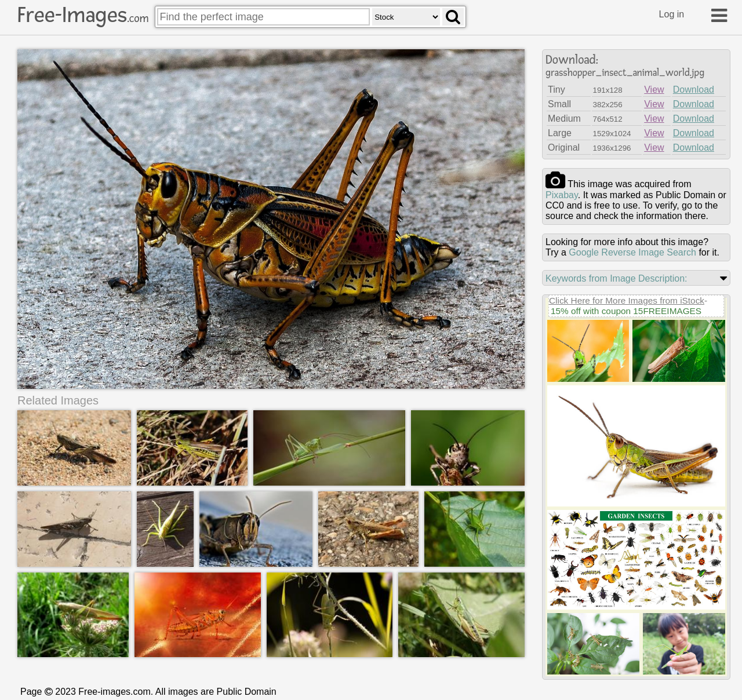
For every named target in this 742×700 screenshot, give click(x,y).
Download (694, 90)
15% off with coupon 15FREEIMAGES (626, 311)
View (654, 90)
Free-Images (83, 15)
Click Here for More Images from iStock (627, 300)
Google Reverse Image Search (632, 252)
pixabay (562, 195)
